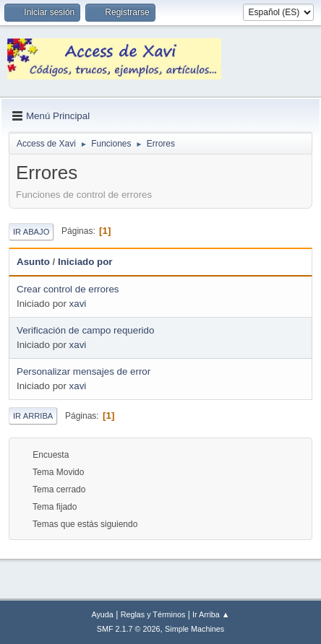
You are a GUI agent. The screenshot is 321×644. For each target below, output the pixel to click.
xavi (78, 304)
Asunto (33, 262)
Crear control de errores (68, 289)
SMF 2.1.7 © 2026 (129, 629)
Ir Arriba (33, 416)
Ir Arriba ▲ (211, 614)
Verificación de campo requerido (85, 330)
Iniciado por (92, 262)
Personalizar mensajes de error (84, 371)
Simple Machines (194, 629)
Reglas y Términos (153, 614)
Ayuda (102, 614)
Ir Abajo (31, 232)
